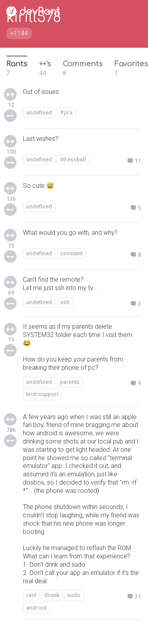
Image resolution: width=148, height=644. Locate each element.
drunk (52, 595)
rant (31, 595)
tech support (42, 394)
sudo (74, 595)
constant (71, 253)
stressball (73, 159)
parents (70, 382)
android (37, 608)
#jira (66, 112)
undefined (39, 112)
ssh (65, 302)
